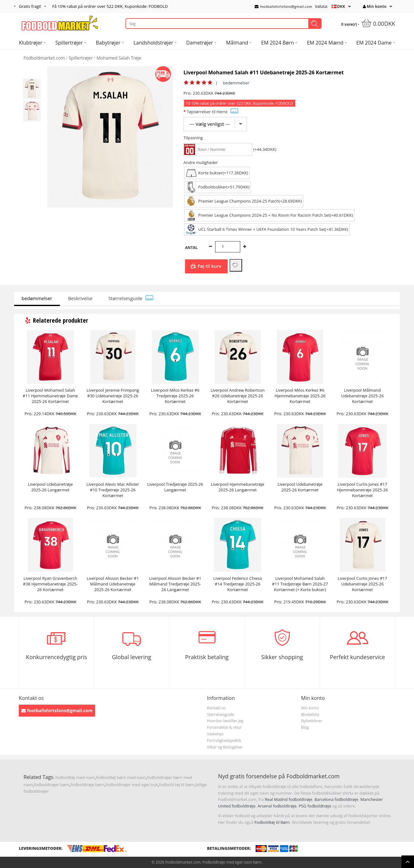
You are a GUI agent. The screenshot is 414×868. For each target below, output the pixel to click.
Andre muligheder (201, 162)
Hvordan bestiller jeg (225, 721)
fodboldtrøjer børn (52, 785)
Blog (305, 727)
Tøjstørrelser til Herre (212, 112)
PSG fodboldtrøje (315, 806)
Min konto (375, 6)
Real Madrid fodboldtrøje (289, 799)
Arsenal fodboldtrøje (277, 806)
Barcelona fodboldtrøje (337, 799)
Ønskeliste (310, 715)
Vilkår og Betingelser (225, 747)
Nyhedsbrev (312, 721)
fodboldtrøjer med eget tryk (132, 785)
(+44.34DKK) (265, 149)
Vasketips (215, 734)
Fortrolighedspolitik (224, 741)
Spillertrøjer (81, 58)
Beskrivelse (80, 298)
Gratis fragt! (30, 6)
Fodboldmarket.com (44, 58)
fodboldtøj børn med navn (121, 777)
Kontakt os (216, 708)
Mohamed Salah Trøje (119, 58)
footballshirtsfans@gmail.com (284, 6)
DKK (341, 6)
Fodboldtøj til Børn (272, 822)
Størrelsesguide (131, 298)
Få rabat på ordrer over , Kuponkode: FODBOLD (110, 6)
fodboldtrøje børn (88, 785)
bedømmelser (236, 83)
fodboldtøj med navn (75, 777)
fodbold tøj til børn (177, 785)
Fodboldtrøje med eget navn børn (232, 862)
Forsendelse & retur (224, 727)
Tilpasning (193, 138)
